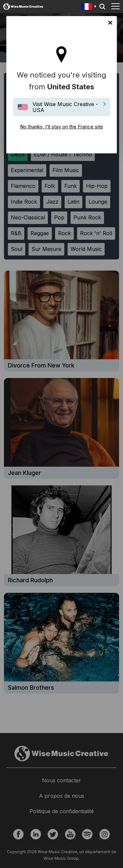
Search (102, 7)
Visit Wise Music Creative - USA (65, 107)
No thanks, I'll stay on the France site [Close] (110, 23)
